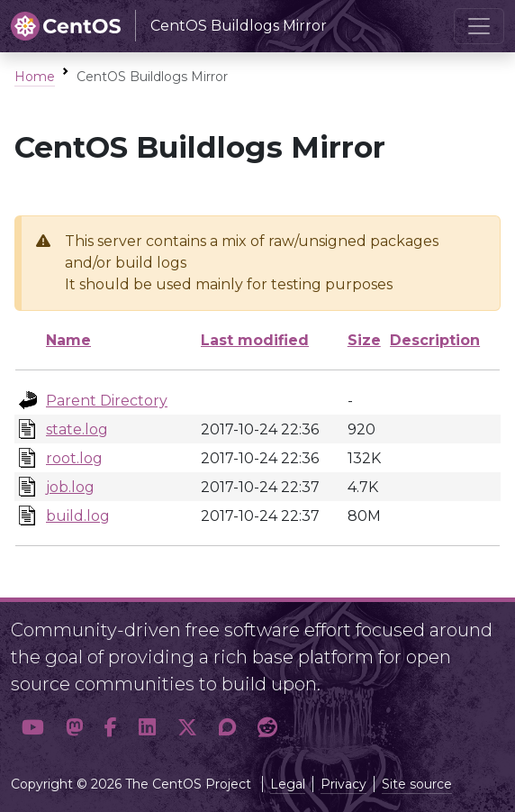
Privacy (343, 784)
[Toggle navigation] (479, 26)
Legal (288, 784)
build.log (78, 516)
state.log (77, 429)
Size (364, 340)
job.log (70, 487)
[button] (33, 727)
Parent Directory (107, 401)
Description (435, 340)
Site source (417, 784)
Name (68, 340)
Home (35, 77)
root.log (74, 458)
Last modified (255, 340)
